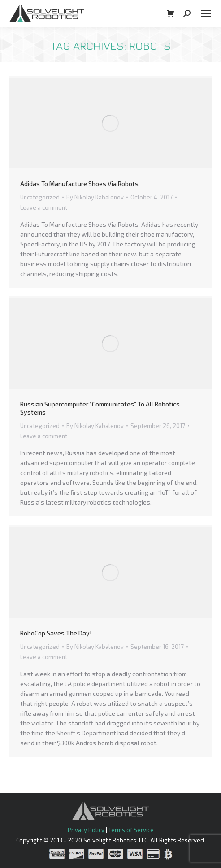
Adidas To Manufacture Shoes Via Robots (79, 184)
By (95, 197)
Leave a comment (44, 207)
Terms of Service (131, 830)
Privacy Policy (86, 830)
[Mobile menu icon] (206, 13)
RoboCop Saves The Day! (56, 633)
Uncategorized (40, 197)
